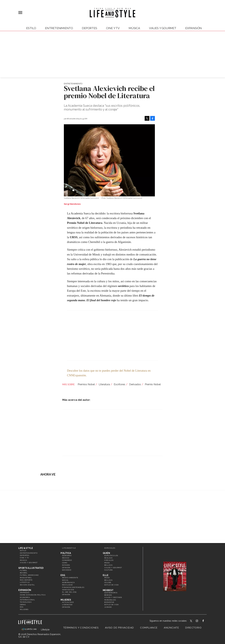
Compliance (149, 628)
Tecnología (26, 602)
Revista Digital (27, 585)
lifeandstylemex (200, 621)
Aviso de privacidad (119, 628)
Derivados (135, 384)
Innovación (68, 590)
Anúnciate (171, 628)
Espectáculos (111, 556)
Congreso (67, 560)
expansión (194, 28)
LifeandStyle (69, 548)
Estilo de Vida (112, 605)
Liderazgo (67, 605)
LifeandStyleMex (191, 621)
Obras (23, 605)
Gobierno (67, 556)
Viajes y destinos (113, 597)
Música (134, 28)
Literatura (104, 384)
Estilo (31, 28)
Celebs (108, 582)
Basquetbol (26, 578)
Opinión (66, 568)
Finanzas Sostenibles (73, 587)
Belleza (108, 565)
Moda (107, 563)
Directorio (193, 628)
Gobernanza (68, 582)
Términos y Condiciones (81, 628)
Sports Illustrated (31, 568)
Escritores (119, 384)
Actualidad (68, 602)
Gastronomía (111, 593)
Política (66, 553)
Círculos (109, 560)
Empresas (25, 593)
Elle (106, 575)
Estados (66, 565)
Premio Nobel (153, 384)
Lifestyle (25, 582)
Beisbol (24, 573)
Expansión (25, 590)
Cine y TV (113, 28)
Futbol (24, 570)
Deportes (90, 28)
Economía (25, 597)
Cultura (109, 570)
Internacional (27, 600)
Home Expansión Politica (33, 595)
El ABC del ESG (69, 592)
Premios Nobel (86, 384)
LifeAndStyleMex (206, 621)
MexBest (108, 590)
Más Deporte (26, 580)
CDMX (65, 563)
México (66, 558)
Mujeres (24, 609)
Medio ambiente (70, 578)
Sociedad (67, 570)
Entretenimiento (59, 28)
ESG (22, 607)
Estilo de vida (112, 585)
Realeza (108, 558)
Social (65, 580)
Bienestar (109, 602)
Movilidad (67, 585)
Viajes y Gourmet (163, 28)
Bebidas (108, 595)
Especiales (110, 548)
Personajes (110, 600)
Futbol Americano (29, 575)
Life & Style (26, 548)
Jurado (108, 607)
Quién (106, 553)
